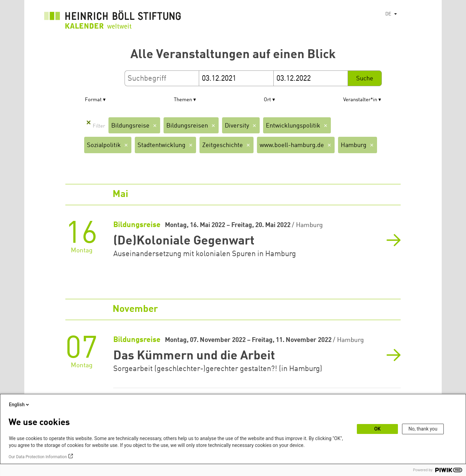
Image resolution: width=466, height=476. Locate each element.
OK (378, 429)
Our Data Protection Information (38, 457)
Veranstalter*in (360, 100)
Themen (183, 100)
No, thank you (423, 429)
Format (93, 100)
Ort (267, 100)
